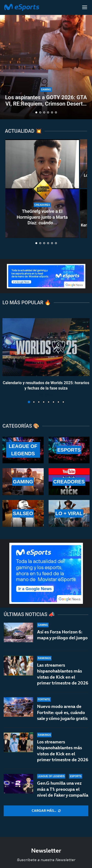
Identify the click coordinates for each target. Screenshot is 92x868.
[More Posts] (46, 811)
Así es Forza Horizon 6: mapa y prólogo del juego (62, 635)
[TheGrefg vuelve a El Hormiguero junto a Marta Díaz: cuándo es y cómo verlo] (42, 189)
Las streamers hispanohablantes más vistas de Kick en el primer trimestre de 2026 (63, 674)
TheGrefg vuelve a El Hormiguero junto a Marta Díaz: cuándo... (42, 217)
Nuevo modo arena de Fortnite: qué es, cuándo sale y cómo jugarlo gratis (62, 713)
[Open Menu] (85, 7)
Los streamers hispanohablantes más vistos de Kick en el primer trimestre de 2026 (63, 754)
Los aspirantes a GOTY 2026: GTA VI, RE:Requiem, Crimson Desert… (46, 101)
